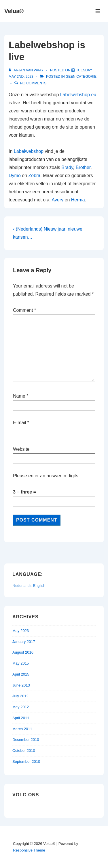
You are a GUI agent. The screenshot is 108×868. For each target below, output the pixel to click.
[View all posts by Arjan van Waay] (26, 70)
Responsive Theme (29, 850)
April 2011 (21, 718)
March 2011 (22, 729)
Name (19, 396)
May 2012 (21, 707)
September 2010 (26, 762)
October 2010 (24, 751)
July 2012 (20, 696)
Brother (83, 167)
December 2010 (26, 740)
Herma (78, 200)
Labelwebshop (29, 151)
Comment (24, 310)
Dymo (15, 176)
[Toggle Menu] (98, 11)
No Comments (33, 83)
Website (21, 449)
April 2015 (21, 674)
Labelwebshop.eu (78, 95)
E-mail (19, 423)
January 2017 (24, 642)
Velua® (14, 11)
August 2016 (23, 652)
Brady (67, 167)
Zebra (34, 176)
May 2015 (21, 663)
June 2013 (21, 685)
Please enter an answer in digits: (46, 476)
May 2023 (21, 631)
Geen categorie (81, 77)
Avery (57, 200)
